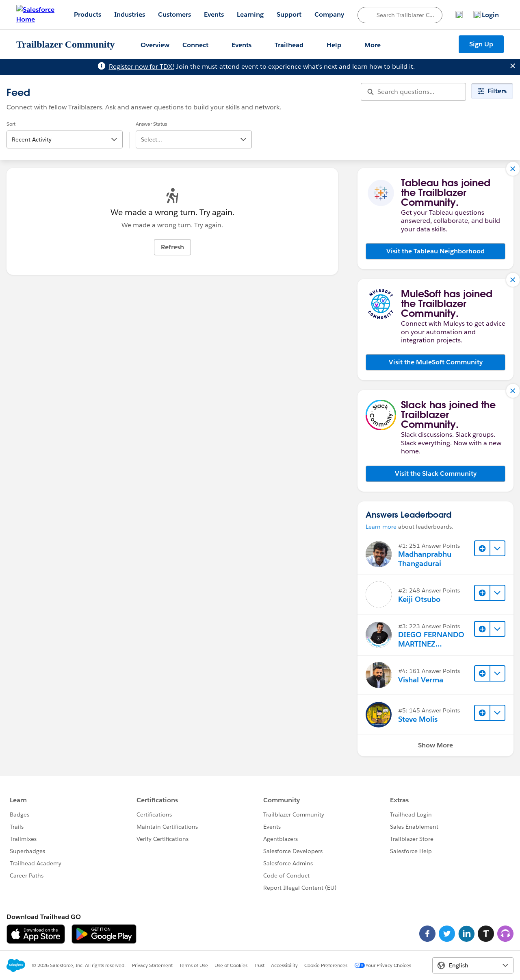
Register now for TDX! (142, 66)
